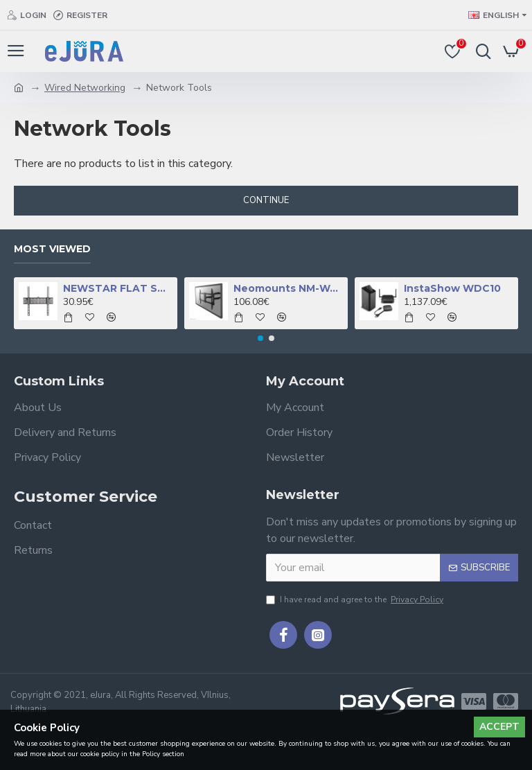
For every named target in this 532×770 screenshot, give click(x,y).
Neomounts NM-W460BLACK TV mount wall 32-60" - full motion (289, 288)
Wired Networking (85, 88)
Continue (266, 200)
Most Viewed (52, 249)
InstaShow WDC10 (452, 288)
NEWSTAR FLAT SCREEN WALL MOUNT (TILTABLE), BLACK (118, 288)
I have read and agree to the (356, 600)
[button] (260, 338)
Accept (499, 727)
